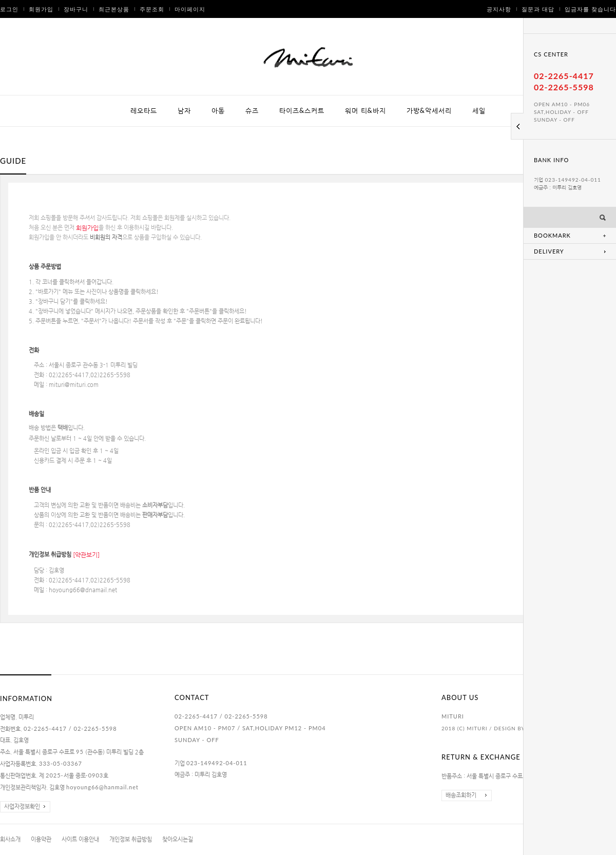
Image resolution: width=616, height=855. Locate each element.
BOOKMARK (552, 235)
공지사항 (499, 9)
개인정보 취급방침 (131, 839)
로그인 (9, 9)
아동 (218, 110)
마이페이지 (190, 9)
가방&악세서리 (429, 110)
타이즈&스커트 (302, 110)
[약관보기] (86, 555)
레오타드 (144, 110)
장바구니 (76, 9)
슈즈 (252, 110)
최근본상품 (114, 9)
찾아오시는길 (178, 839)
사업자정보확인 (22, 807)
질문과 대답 (538, 9)
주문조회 (152, 9)
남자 (184, 110)
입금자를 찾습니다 (590, 9)
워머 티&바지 (365, 110)
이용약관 (41, 839)
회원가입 (41, 9)
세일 (479, 110)
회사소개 (10, 839)
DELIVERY (549, 251)
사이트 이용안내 (80, 839)
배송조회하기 (461, 795)
